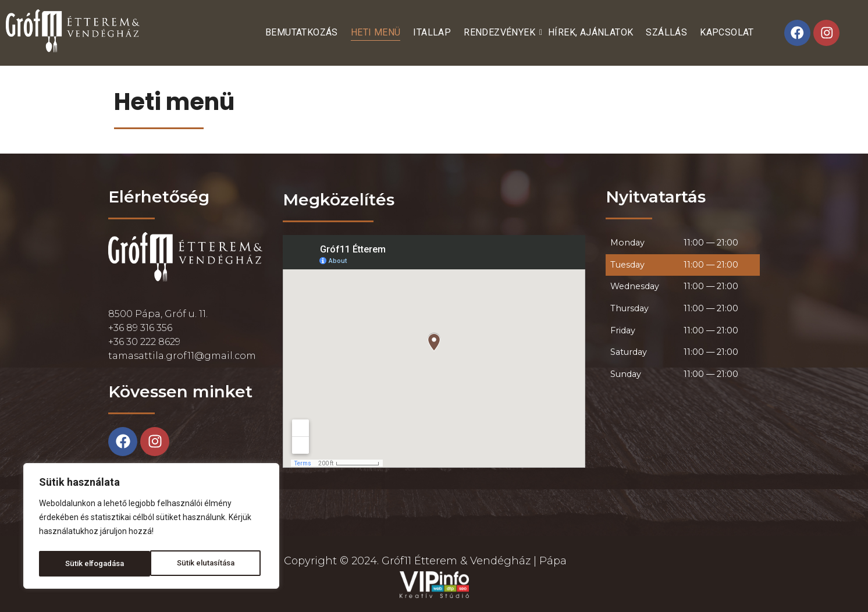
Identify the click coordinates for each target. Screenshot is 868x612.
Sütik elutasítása (93, 564)
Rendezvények (501, 32)
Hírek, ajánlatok (590, 32)
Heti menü (376, 32)
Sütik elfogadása (208, 564)
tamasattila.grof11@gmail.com (182, 356)
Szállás (666, 32)
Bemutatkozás (302, 32)
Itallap (432, 32)
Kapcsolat (727, 32)
